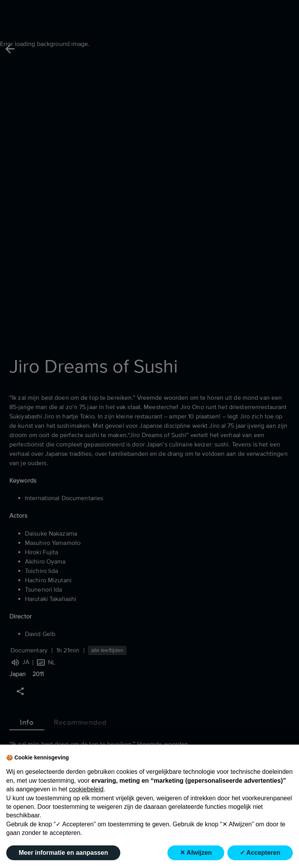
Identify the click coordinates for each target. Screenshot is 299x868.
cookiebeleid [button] (86, 789)
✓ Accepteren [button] (260, 853)
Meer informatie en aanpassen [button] (63, 853)
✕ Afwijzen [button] (196, 853)
